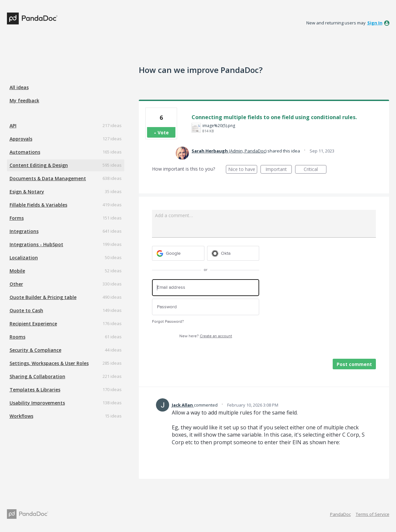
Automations (25, 152)
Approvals (21, 139)
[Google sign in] (178, 253)
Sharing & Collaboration (37, 376)
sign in (375, 23)
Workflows (21, 416)
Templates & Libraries (35, 390)
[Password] (206, 307)
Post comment (354, 364)
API (13, 126)
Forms (17, 218)
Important (279, 170)
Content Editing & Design (39, 165)
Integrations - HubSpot (36, 244)
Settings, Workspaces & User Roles (49, 363)
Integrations (24, 231)
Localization (24, 258)
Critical (315, 170)
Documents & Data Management (48, 178)
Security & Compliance (35, 350)
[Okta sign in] (233, 253)
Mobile (17, 271)
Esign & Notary (27, 192)
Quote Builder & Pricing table (43, 297)
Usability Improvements (37, 403)
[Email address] (206, 288)
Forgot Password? (168, 322)
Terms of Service (373, 514)
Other (16, 284)
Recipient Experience (33, 324)
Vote (163, 133)
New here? (206, 336)
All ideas (19, 87)
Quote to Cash (26, 310)
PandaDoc (340, 514)
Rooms (17, 337)
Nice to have (243, 170)
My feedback (24, 100)
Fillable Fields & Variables (38, 205)
